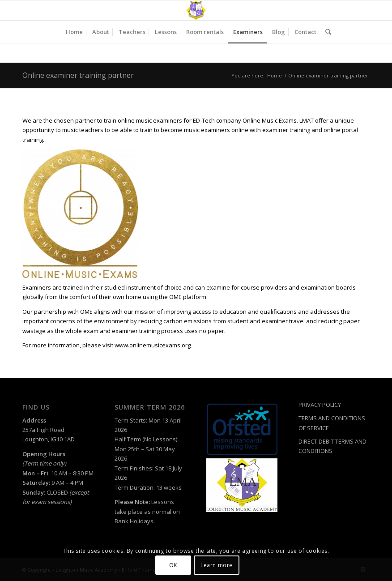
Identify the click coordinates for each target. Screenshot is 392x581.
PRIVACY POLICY (320, 405)
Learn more (217, 565)
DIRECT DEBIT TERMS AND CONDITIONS (332, 446)
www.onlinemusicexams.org (153, 345)
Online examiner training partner (78, 75)
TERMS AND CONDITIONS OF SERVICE (332, 423)
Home (275, 75)
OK (173, 565)
